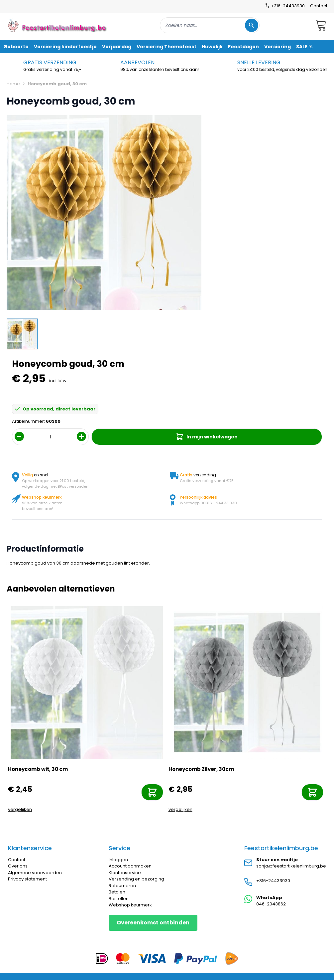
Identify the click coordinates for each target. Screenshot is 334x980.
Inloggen (118, 860)
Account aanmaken (130, 866)
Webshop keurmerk (130, 905)
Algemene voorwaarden (35, 873)
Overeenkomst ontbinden (153, 923)
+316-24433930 (273, 881)
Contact (319, 6)
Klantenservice (125, 873)
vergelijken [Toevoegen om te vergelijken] (20, 809)
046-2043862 (271, 904)
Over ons (18, 866)
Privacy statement (27, 879)
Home (13, 84)
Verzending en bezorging (136, 879)
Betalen (117, 892)
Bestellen (119, 899)
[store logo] (58, 25)
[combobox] (210, 25)
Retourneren (122, 886)
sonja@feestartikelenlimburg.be (291, 866)
